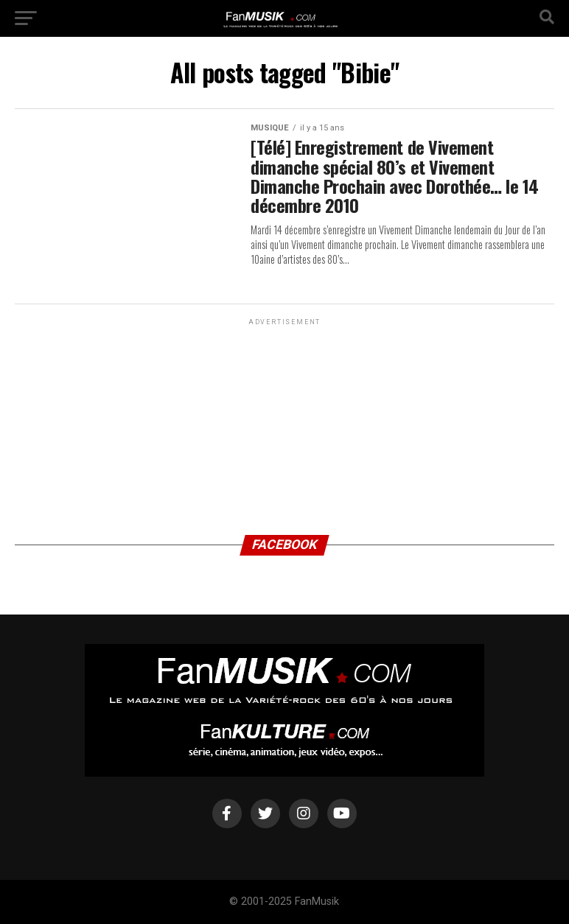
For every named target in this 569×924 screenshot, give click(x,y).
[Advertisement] (284, 421)
